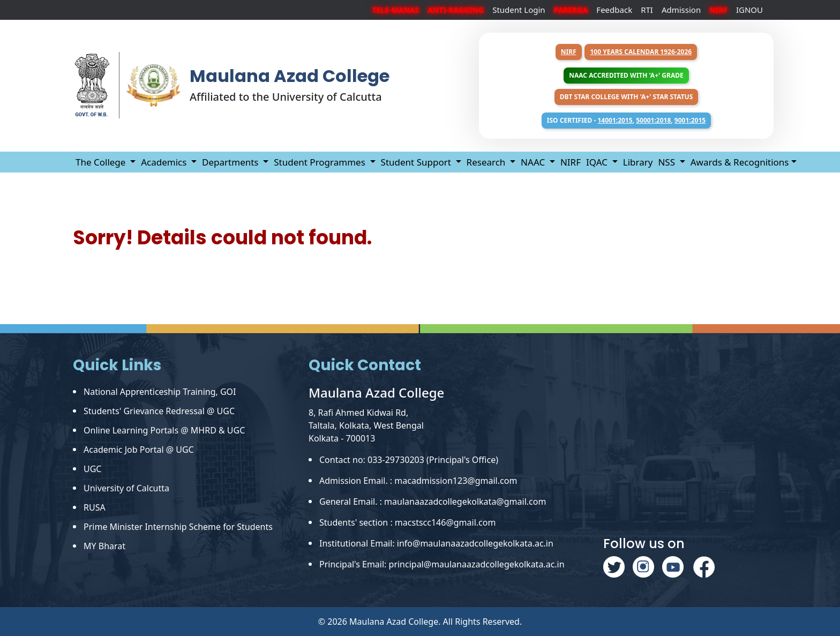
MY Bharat (104, 546)
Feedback (614, 10)
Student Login (519, 10)
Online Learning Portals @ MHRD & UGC (164, 430)
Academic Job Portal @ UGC (139, 450)
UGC (92, 469)
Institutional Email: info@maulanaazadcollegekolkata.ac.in (436, 543)
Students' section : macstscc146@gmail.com (407, 522)
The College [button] (102, 162)
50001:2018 (653, 120)
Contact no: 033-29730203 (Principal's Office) (409, 460)
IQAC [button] (598, 162)
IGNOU (749, 10)
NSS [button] (667, 162)
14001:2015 (615, 120)
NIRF (569, 52)
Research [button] (487, 162)
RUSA (95, 507)
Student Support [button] (417, 162)
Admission (681, 10)
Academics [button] (165, 162)
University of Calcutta (126, 488)
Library (638, 162)
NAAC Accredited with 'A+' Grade (626, 75)
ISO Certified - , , (626, 120)
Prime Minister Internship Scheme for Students (178, 527)
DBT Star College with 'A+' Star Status (627, 97)
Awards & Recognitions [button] (740, 162)
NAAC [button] (534, 162)
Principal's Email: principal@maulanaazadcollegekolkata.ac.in (442, 564)
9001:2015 (690, 120)
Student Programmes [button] (321, 162)
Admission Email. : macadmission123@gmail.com (418, 481)
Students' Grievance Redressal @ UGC (159, 411)
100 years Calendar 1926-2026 (641, 52)
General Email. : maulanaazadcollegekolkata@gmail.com (433, 502)
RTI (647, 10)
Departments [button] (231, 162)
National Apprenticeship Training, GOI (160, 392)
